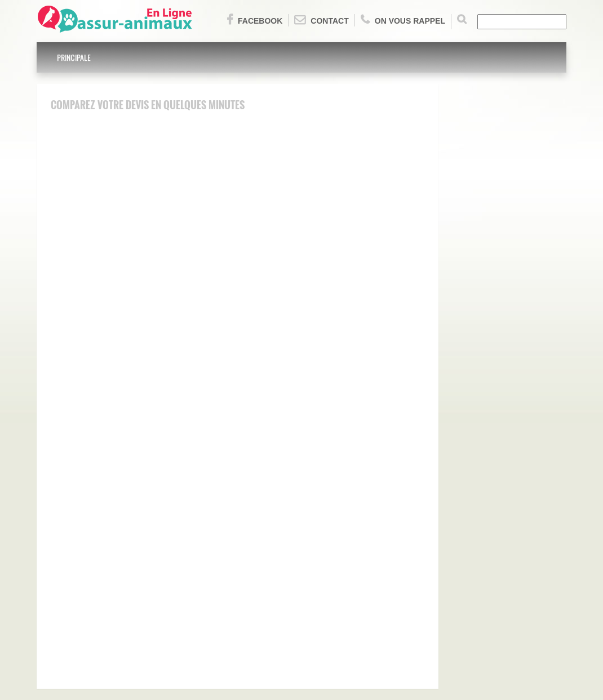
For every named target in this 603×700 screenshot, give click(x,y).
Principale (74, 57)
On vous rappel (403, 20)
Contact (321, 20)
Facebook (254, 20)
